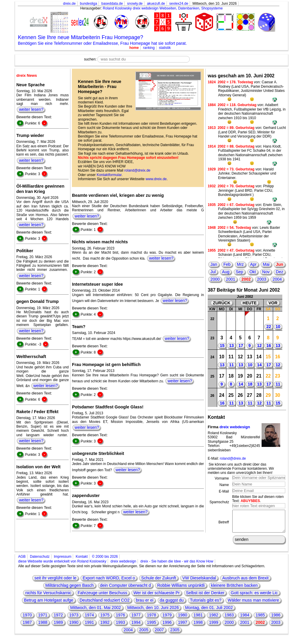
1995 (151, 627)
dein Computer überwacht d (125, 590)
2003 (262, 279)
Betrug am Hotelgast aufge (49, 605)
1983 (229, 619)
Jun (279, 264)
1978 (151, 619)
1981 (198, 619)
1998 (198, 627)
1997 (182, 627)
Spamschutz (219, 502)
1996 (167, 627)
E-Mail (224, 491)
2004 (277, 279)
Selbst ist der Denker (205, 597)
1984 (245, 619)
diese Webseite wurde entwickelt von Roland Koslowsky (62, 566)
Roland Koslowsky (117, 8)
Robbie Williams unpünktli (181, 590)
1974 (89, 619)
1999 (213, 627)
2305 (175, 634)
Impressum (63, 561)
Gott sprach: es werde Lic (254, 597)
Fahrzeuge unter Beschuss (102, 597)
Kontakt (82, 561)
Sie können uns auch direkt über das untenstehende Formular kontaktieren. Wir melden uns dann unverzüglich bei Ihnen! (241, 469)
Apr (253, 264)
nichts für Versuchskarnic (48, 597)
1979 (167, 619)
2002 (246, 279)
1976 (120, 619)
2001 (231, 279)
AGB (22, 561)
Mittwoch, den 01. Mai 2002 (95, 612)
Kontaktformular (109, 175)
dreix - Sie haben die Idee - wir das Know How (177, 566)
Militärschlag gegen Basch (69, 590)
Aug (226, 272)
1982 (213, 619)
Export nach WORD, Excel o (109, 582)
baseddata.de (112, 4)
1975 (105, 619)
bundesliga (88, 4)
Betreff (224, 525)
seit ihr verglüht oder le (55, 582)
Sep (240, 272)
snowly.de (135, 4)
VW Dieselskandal (199, 582)
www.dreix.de (156, 179)
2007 (159, 634)
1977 (136, 619)
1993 (120, 627)
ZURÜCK (221, 303)
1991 (89, 627)
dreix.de (69, 4)
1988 (43, 627)
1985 (260, 619)
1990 (74, 627)
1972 (58, 619)
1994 (136, 627)
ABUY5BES (250, 501)
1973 (74, 619)
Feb (227, 264)
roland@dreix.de (137, 170)
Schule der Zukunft (159, 582)
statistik (165, 48)
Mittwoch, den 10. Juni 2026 (153, 612)
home (134, 48)
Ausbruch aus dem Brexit (245, 582)
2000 (215, 279)
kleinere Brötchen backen (234, 590)
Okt (253, 272)
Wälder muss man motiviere (253, 605)
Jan (214, 264)
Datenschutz (40, 561)
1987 (27, 627)
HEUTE (250, 303)
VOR (273, 303)
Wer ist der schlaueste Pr (157, 597)
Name (224, 485)
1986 (276, 619)
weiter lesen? (31, 109)
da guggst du (172, 605)
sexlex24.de (179, 4)
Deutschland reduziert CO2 (105, 605)
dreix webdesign (235, 427)
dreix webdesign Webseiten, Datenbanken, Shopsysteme (178, 8)
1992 (105, 627)
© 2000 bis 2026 (105, 561)
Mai (266, 264)
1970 (27, 619)
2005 (144, 634)
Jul (213, 272)
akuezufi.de (156, 4)
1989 (58, 627)
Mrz (240, 264)
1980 (182, 619)
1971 (43, 619)
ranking (149, 48)
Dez (279, 272)
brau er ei (145, 605)
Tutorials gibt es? (206, 605)
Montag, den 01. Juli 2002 (209, 612)
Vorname (222, 478)
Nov (266, 272)
